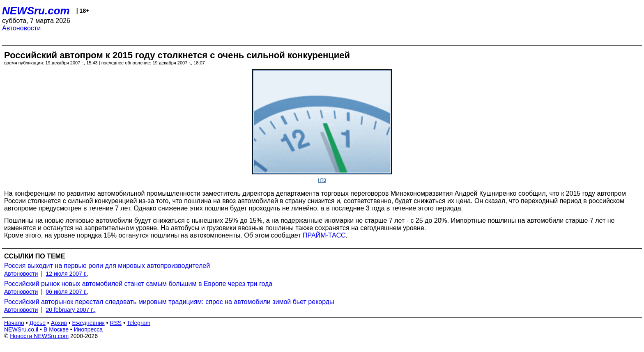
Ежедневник (89, 323)
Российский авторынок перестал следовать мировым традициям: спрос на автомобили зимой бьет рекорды (169, 302)
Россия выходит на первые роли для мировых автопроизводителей (107, 266)
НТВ (322, 180)
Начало (14, 323)
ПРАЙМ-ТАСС (324, 235)
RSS (116, 323)
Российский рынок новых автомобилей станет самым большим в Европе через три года (138, 284)
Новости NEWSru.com (39, 336)
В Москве (56, 329)
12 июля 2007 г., (67, 274)
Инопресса (89, 329)
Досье (37, 323)
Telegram (139, 323)
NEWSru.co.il (21, 329)
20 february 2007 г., (71, 310)
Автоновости (21, 28)
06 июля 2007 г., (67, 292)
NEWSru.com (36, 11)
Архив (59, 323)
